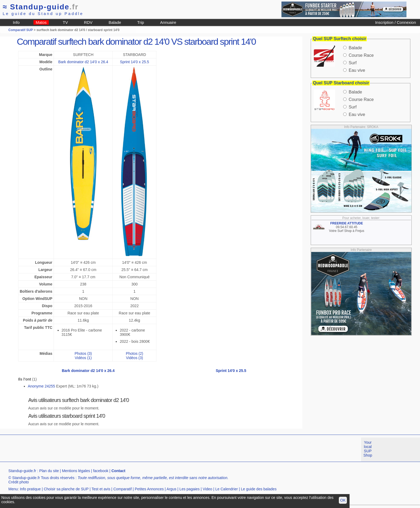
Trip (140, 22)
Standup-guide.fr (22, 471)
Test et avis (101, 489)
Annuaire (168, 22)
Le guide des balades (259, 489)
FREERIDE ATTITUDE (347, 223)
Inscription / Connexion (395, 22)
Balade (115, 22)
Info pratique (30, 489)
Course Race (361, 55)
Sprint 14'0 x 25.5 (135, 62)
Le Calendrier (227, 489)
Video (208, 489)
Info (16, 22)
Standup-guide (41, 7)
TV (65, 22)
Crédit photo (18, 482)
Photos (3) (83, 353)
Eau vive (357, 70)
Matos (41, 22)
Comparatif (122, 489)
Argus (172, 489)
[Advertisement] (97, 450)
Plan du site (49, 471)
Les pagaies (190, 489)
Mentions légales (76, 471)
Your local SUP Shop (368, 449)
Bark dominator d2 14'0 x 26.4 (83, 62)
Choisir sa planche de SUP (66, 489)
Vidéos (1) (83, 358)
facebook (101, 471)
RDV (88, 22)
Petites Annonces (149, 489)
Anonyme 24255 (42, 386)
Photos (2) (135, 353)
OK (343, 500)
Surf (353, 63)
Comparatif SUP (21, 30)
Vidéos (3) (134, 358)
